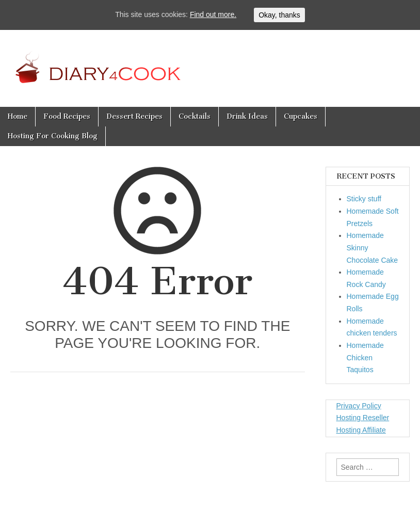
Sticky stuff (364, 199)
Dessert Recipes (134, 116)
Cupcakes (301, 116)
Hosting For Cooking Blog (53, 136)
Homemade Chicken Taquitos (365, 357)
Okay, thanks (279, 15)
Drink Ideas (247, 116)
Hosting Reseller (363, 418)
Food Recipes (67, 116)
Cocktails (195, 116)
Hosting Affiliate (361, 430)
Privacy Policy (359, 406)
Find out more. (213, 14)
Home (18, 116)
